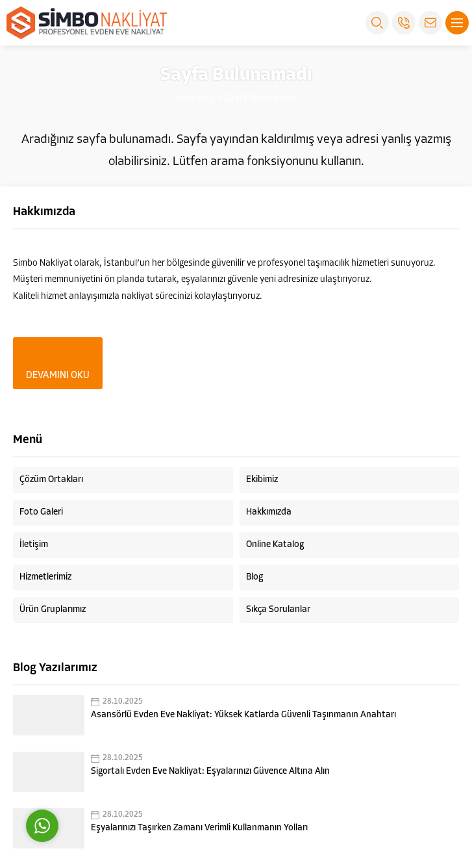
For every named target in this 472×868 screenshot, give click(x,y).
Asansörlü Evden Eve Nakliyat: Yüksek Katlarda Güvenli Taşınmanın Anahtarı (243, 715)
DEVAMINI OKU (58, 376)
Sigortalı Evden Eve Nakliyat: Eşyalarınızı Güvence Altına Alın (210, 772)
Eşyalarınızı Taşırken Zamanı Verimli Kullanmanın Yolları (199, 828)
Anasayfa (195, 98)
